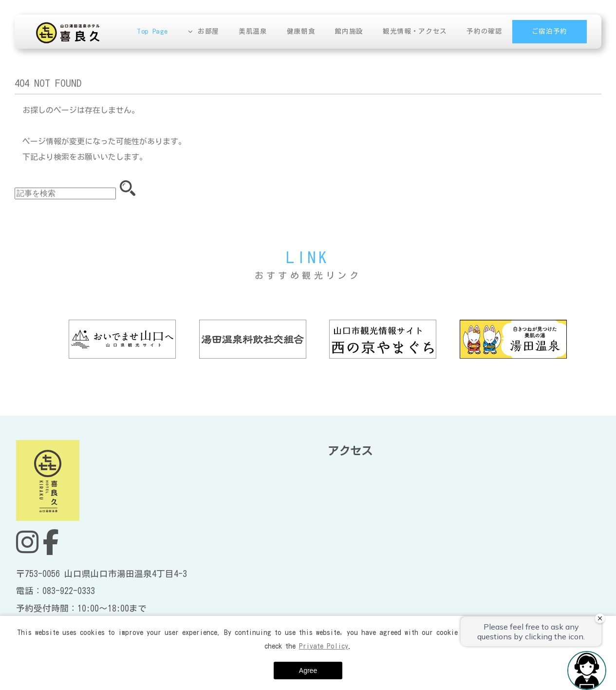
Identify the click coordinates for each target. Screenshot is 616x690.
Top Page (153, 31)
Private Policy (324, 646)
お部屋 (209, 31)
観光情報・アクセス (415, 31)
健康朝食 (302, 31)
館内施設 (350, 31)
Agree (308, 671)
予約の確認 (485, 31)
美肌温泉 (254, 31)
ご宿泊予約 (550, 31)
